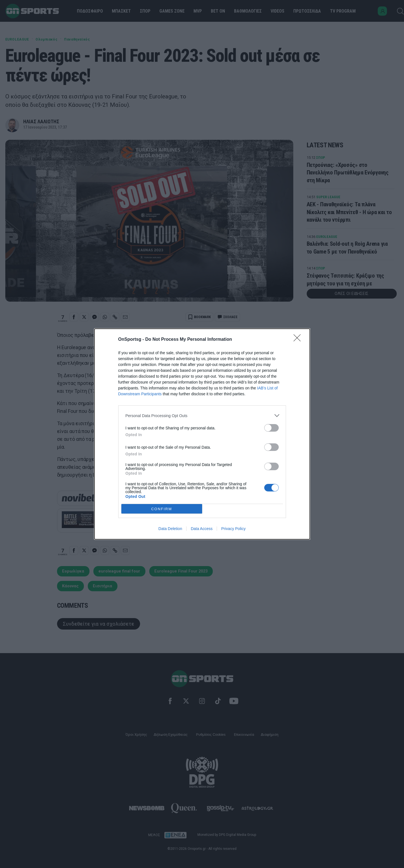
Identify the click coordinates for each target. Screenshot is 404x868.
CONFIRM (162, 509)
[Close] (299, 340)
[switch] (271, 428)
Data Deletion (170, 529)
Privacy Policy (233, 529)
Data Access (202, 529)
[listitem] (202, 416)
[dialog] (202, 434)
